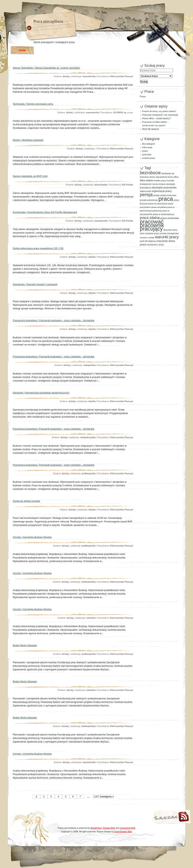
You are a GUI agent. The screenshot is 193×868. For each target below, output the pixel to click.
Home (22, 50)
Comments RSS (127, 828)
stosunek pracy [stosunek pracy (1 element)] (170, 230)
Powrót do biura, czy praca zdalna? (159, 111)
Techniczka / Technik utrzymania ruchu (33, 104)
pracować (147, 154)
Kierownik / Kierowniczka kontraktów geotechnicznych (41, 393)
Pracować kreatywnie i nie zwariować (160, 115)
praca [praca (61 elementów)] (166, 199)
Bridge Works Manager (25, 645)
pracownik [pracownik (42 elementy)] (152, 225)
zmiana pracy (149, 158)
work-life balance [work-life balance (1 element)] (148, 241)
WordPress (96, 828)
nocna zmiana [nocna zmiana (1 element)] (159, 184)
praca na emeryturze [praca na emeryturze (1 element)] (158, 204)
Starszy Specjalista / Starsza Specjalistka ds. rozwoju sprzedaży (46, 68)
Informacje (147, 147)
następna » (107, 796)
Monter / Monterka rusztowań (28, 140)
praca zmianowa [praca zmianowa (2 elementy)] (170, 218)
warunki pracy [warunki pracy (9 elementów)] (167, 237)
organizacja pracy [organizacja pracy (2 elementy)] (162, 191)
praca (145, 151)
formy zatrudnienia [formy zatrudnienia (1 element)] (159, 177)
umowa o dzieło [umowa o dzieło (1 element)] (147, 238)
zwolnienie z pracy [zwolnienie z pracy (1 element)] (155, 245)
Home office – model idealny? (157, 118)
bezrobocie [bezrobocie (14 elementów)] (150, 173)
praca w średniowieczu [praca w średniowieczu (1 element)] (164, 214)
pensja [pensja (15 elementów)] (146, 195)
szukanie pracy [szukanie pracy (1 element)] (152, 233)
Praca (143, 96)
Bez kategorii (149, 144)
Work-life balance (151, 129)
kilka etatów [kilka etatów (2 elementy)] (147, 180)
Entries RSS (109, 828)
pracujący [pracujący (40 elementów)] (151, 229)
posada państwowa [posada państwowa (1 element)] (149, 200)
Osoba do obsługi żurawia (26, 501)
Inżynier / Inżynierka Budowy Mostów (32, 537)
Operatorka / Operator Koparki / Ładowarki (35, 284)
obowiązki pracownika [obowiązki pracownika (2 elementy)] (164, 188)
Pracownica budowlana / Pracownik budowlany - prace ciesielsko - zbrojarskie (54, 321)
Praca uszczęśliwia (48, 21)
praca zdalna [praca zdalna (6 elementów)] (150, 218)
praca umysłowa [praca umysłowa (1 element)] (159, 207)
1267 (96, 796)
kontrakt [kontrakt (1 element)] (171, 181)
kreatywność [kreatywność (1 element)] (146, 184)
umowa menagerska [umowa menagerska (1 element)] (169, 233)
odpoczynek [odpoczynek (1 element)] (146, 191)
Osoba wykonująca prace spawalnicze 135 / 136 (38, 248)
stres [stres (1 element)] (142, 233)
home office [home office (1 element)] (173, 177)
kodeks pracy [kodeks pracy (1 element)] (160, 181)
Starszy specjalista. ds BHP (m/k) (30, 176)
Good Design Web (123, 832)
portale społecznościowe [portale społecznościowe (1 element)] (165, 195)
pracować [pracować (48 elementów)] (152, 222)
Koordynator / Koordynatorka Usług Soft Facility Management (45, 212)
